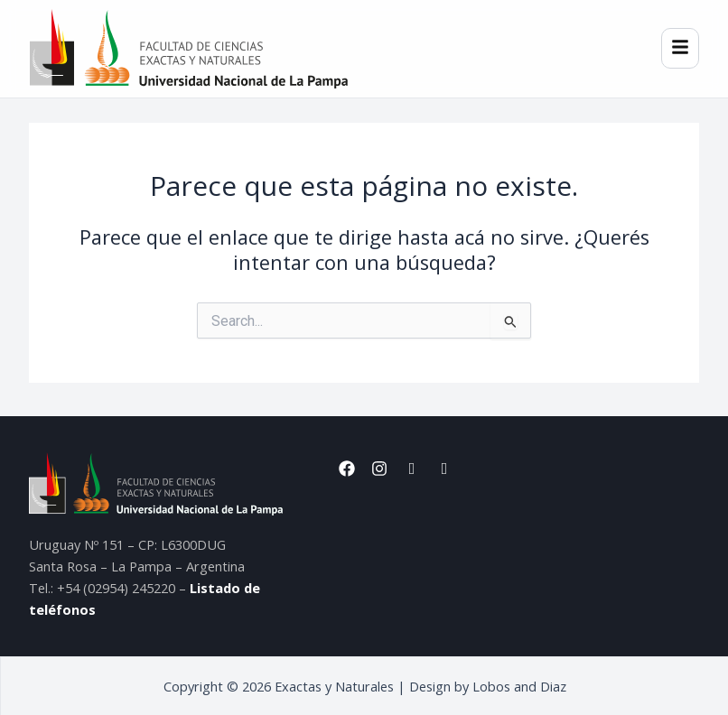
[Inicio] (188, 49)
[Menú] (680, 48)
